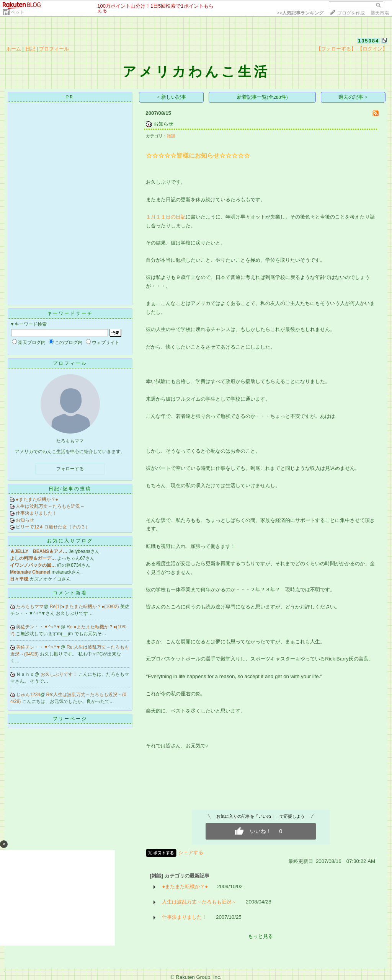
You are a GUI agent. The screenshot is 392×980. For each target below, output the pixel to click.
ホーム (14, 49)
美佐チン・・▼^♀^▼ (38, 627)
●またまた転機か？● (37, 499)
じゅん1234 (28, 695)
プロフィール (54, 49)
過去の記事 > (353, 97)
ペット (18, 12)
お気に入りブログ (70, 541)
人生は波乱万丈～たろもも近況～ (50, 506)
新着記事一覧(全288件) (262, 97)
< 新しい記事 (171, 97)
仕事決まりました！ (36, 513)
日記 (30, 49)
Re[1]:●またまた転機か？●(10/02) (85, 607)
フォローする (70, 469)
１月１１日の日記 (166, 217)
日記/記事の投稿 (70, 489)
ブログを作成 (351, 13)
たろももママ (30, 607)
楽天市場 (380, 13)
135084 (368, 41)
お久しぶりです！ (60, 674)
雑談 (171, 136)
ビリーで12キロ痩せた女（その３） (53, 527)
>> (300, 13)
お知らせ (25, 520)
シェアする (191, 852)
